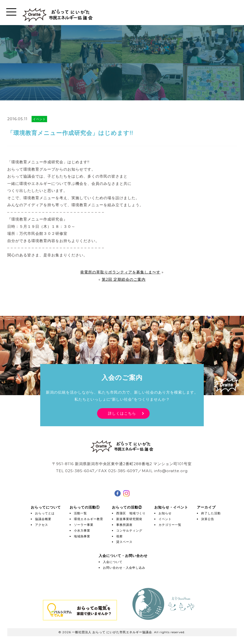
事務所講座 (124, 525)
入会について (113, 562)
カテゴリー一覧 (170, 525)
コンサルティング (129, 530)
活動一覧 (80, 513)
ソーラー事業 (84, 525)
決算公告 (208, 519)
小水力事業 (82, 530)
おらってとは (45, 513)
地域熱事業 (82, 536)
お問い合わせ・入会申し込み (124, 568)
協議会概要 (43, 519)
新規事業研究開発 (129, 519)
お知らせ (165, 513)
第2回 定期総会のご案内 (124, 279)
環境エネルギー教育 (89, 519)
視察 (119, 536)
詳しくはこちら (122, 413)
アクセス (42, 525)
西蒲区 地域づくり (131, 513)
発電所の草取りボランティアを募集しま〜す (120, 272)
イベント (165, 519)
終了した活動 (211, 513)
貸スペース (124, 542)
